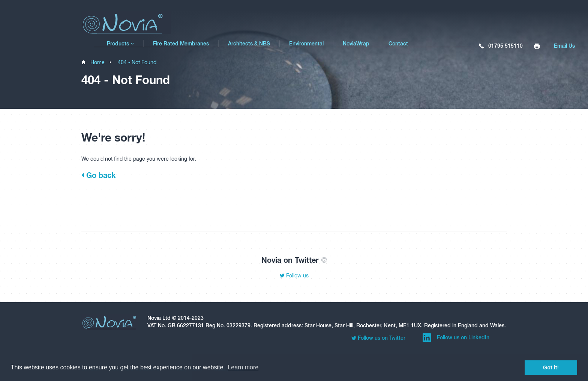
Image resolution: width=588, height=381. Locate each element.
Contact (398, 44)
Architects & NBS (249, 44)
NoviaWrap (356, 44)
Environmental (306, 44)
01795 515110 (501, 46)
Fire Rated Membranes (181, 44)
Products (120, 44)
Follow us (294, 276)
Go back (98, 175)
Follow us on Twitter (378, 338)
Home (97, 62)
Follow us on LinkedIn (456, 338)
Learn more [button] (243, 367)
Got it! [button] (551, 367)
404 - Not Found (137, 62)
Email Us (564, 46)
